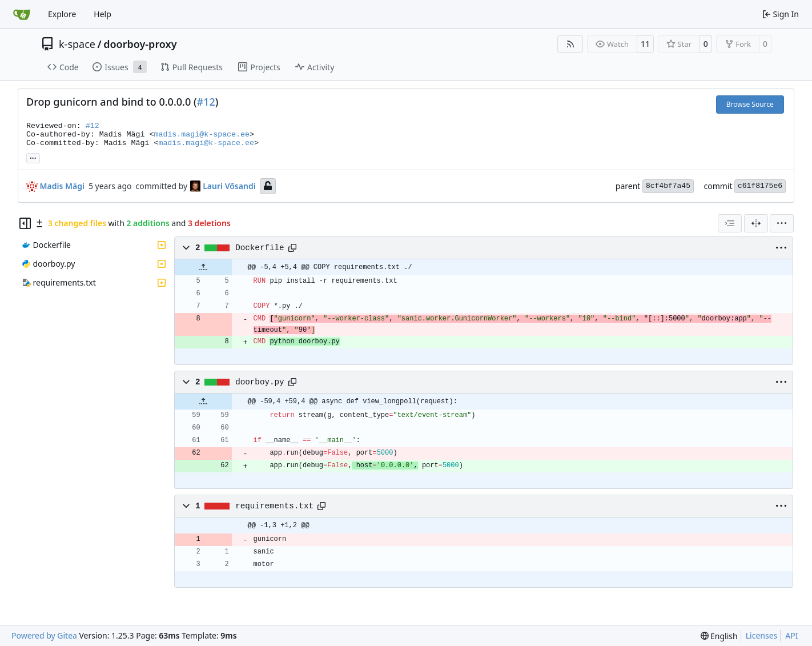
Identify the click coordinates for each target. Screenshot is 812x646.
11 (645, 44)
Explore (62, 14)
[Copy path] (292, 248)
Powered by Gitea (44, 635)
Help (102, 14)
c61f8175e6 (760, 186)
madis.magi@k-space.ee (202, 135)
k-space (77, 44)
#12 (206, 102)
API (791, 635)
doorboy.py (260, 382)
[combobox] (730, 223)
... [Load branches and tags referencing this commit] (33, 157)
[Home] (22, 14)
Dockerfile (260, 248)
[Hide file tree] (25, 223)
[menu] (782, 223)
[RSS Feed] (570, 44)
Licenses (762, 635)
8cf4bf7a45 (668, 186)
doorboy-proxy (140, 44)
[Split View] (756, 223)
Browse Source (750, 104)
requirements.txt (274, 506)
